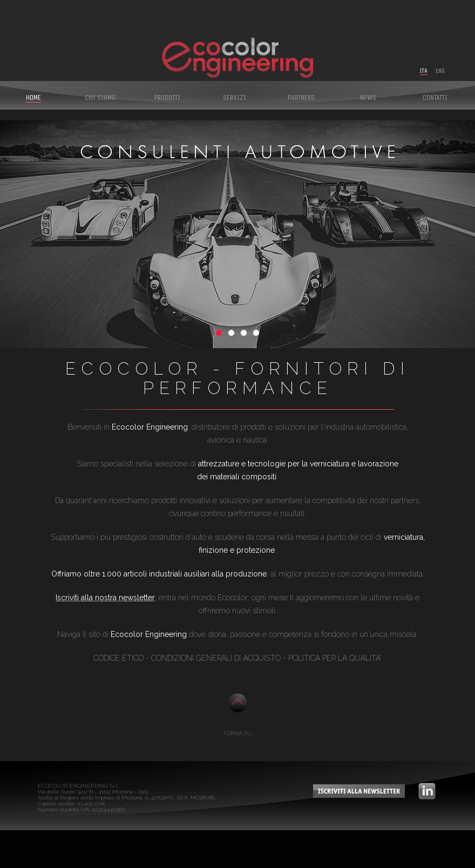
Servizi (235, 97)
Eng (440, 71)
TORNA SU (237, 733)
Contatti (435, 97)
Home (33, 97)
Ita (424, 71)
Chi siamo (100, 97)
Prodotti (167, 97)
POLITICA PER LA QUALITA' (335, 658)
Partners (301, 97)
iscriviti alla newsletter (359, 791)
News (368, 97)
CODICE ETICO (118, 658)
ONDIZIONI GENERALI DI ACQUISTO (218, 658)
